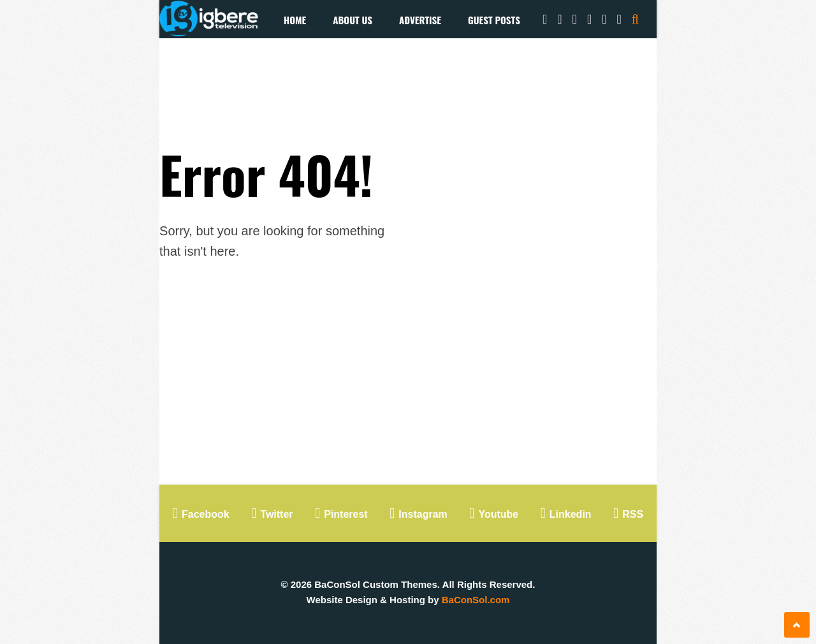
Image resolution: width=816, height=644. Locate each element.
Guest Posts (494, 20)
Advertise (420, 20)
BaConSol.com (476, 600)
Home (295, 20)
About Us (353, 20)
